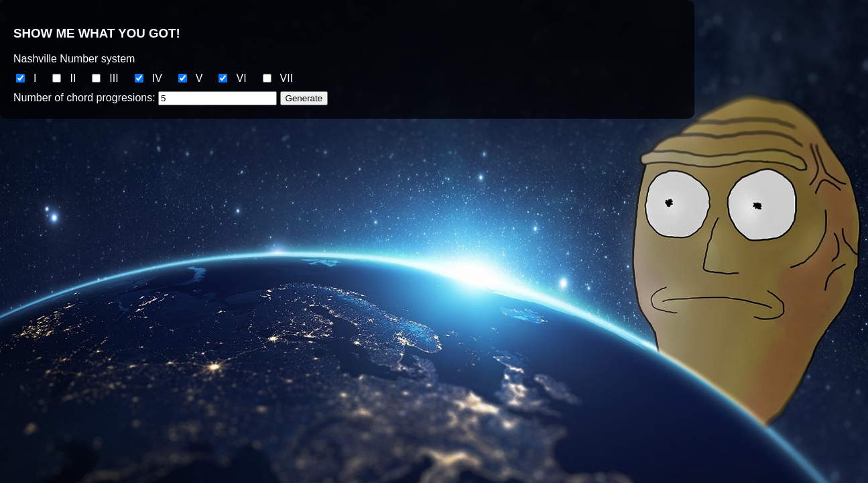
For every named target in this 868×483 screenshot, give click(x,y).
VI (241, 78)
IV (157, 78)
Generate (304, 98)
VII (287, 78)
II (73, 78)
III (114, 78)
